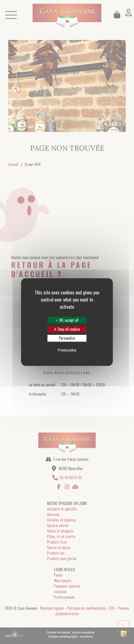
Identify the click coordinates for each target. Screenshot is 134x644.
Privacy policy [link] (67, 350)
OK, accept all (67, 320)
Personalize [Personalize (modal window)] (67, 338)
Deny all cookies (67, 329)
